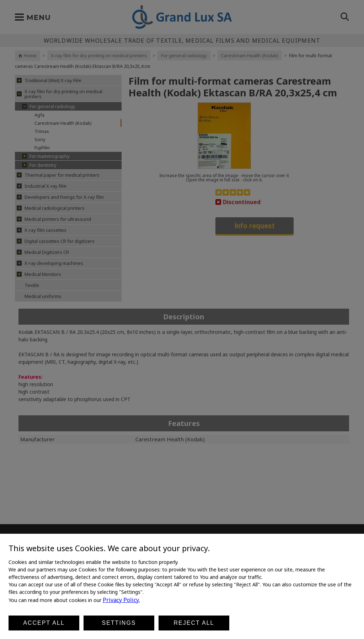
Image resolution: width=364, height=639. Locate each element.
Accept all (44, 623)
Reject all (194, 623)
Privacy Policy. (121, 600)
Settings (119, 623)
